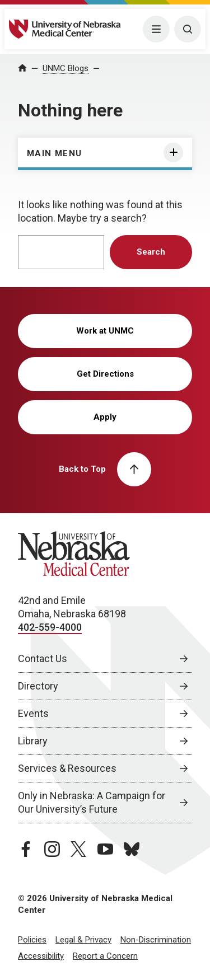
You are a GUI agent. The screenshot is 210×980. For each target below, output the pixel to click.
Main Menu (55, 153)
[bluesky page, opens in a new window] (132, 849)
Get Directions (105, 374)
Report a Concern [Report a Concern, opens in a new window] (105, 956)
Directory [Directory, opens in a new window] (38, 686)
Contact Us (43, 658)
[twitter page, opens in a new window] (78, 849)
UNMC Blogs (66, 68)
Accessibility (41, 956)
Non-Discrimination (156, 940)
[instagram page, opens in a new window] (52, 849)
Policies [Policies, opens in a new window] (32, 940)
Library (33, 741)
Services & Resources (67, 768)
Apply (105, 417)
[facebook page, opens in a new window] (26, 849)
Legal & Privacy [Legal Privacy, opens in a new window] (83, 940)
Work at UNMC (105, 331)
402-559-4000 (50, 627)
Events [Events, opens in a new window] (33, 713)
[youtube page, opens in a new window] (105, 849)
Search (151, 252)
